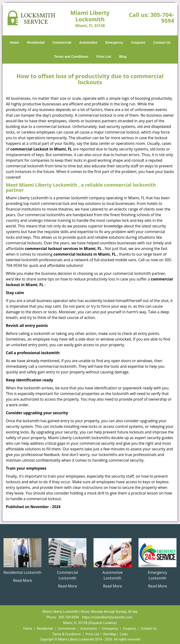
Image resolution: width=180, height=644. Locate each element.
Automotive (88, 42)
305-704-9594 (162, 18)
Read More (22, 580)
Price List (104, 57)
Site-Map (110, 634)
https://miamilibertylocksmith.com (107, 617)
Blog (123, 57)
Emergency (114, 42)
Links (124, 634)
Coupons (138, 42)
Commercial (62, 42)
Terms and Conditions (71, 57)
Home (14, 42)
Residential (36, 42)
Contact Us (162, 42)
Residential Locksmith (22, 572)
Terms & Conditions (67, 634)
